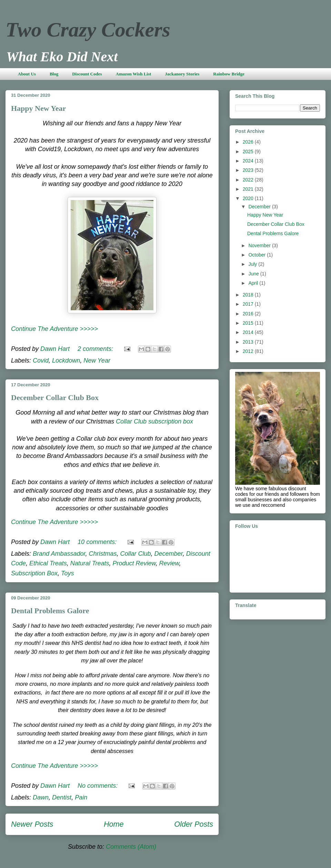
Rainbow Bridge (229, 74)
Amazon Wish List (134, 74)
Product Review (134, 563)
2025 (249, 151)
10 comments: (98, 542)
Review (169, 563)
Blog (54, 74)
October (258, 255)
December (169, 554)
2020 (249, 198)
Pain (81, 797)
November (260, 245)
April (254, 283)
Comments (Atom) (131, 847)
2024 (249, 161)
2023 (249, 170)
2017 (249, 304)
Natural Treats (90, 563)
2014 (249, 332)
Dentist (62, 797)
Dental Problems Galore (50, 611)
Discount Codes (87, 74)
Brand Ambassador (59, 554)
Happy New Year (38, 108)
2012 (249, 351)
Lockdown (66, 360)
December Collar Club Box (55, 398)
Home (114, 824)
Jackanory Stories (182, 74)
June (254, 274)
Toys (67, 573)
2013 (249, 342)
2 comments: (96, 349)
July (253, 264)
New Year (97, 360)
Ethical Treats (48, 563)
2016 (249, 314)
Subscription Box (34, 573)
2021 (249, 189)
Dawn (41, 797)
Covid (41, 360)
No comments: (98, 786)
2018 (249, 295)
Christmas (103, 554)
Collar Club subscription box (154, 421)
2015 (249, 323)
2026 (249, 142)
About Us (27, 74)
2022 (249, 180)
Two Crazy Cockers (88, 30)
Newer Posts (32, 824)
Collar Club (136, 554)
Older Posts (194, 824)
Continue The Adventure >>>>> (54, 329)
